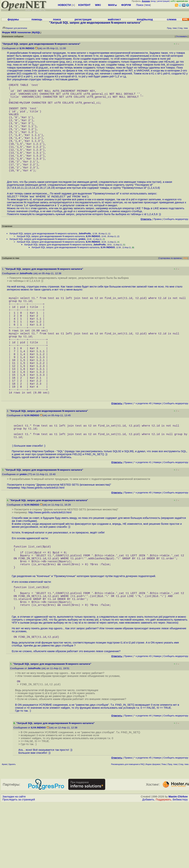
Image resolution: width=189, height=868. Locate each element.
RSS (186, 280)
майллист (114, 19)
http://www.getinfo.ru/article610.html (43, 538)
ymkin (82, 260)
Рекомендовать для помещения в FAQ (128, 829)
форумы (13, 19)
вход (153, 1)
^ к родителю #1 (143, 512)
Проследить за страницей (19, 864)
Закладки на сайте (14, 862)
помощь (37, 19)
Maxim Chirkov (178, 862)
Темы (164, 829)
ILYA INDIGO (27, 48)
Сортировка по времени (170, 280)
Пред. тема (173, 829)
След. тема (184, 829)
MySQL (36, 32)
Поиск (140, 5)
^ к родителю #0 (143, 450)
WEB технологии (21, 32)
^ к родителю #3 (143, 720)
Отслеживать (182, 36)
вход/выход (145, 19)
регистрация (163, 1)
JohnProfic (85, 255)
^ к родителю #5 (143, 823)
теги (147, 5)
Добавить (148, 864)
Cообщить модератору (176, 240)
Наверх (157, 450)
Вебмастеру (180, 864)
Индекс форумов (153, 829)
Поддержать (164, 864)
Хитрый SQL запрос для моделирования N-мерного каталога (43, 255)
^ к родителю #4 (143, 781)
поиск (57, 19)
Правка (157, 240)
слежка (172, 19)
